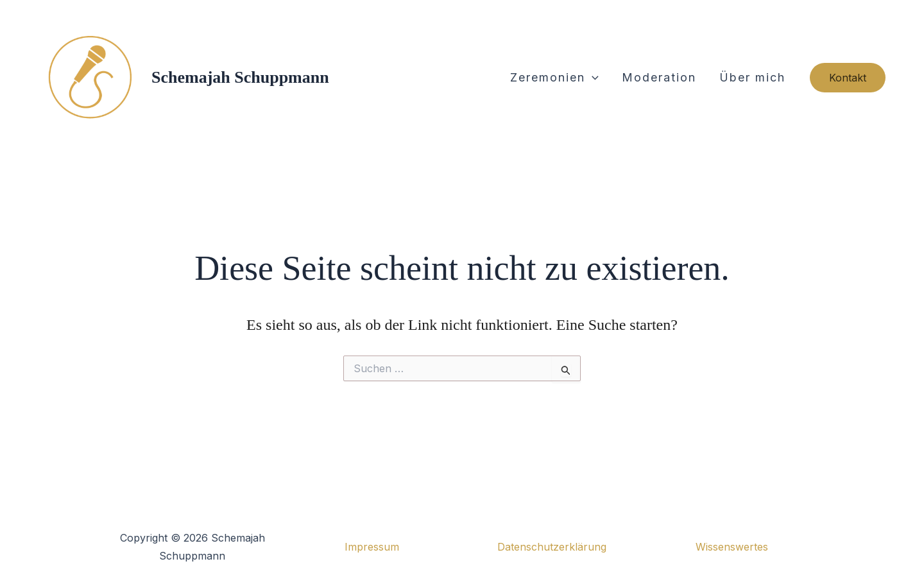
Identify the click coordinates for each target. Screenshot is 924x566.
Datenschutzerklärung (552, 547)
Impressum (372, 547)
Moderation (659, 77)
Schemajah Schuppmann (240, 77)
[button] (592, 78)
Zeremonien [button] (554, 78)
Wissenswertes (732, 547)
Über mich (752, 77)
